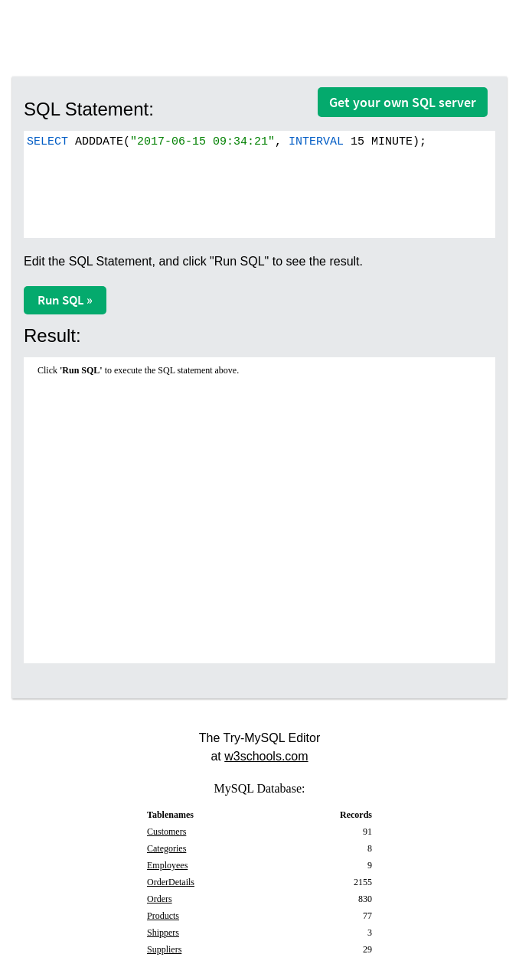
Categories (166, 848)
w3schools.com (266, 756)
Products (163, 916)
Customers (166, 832)
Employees (167, 865)
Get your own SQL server (403, 102)
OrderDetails (171, 882)
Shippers (163, 933)
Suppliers (164, 949)
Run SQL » (65, 300)
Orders (160, 899)
